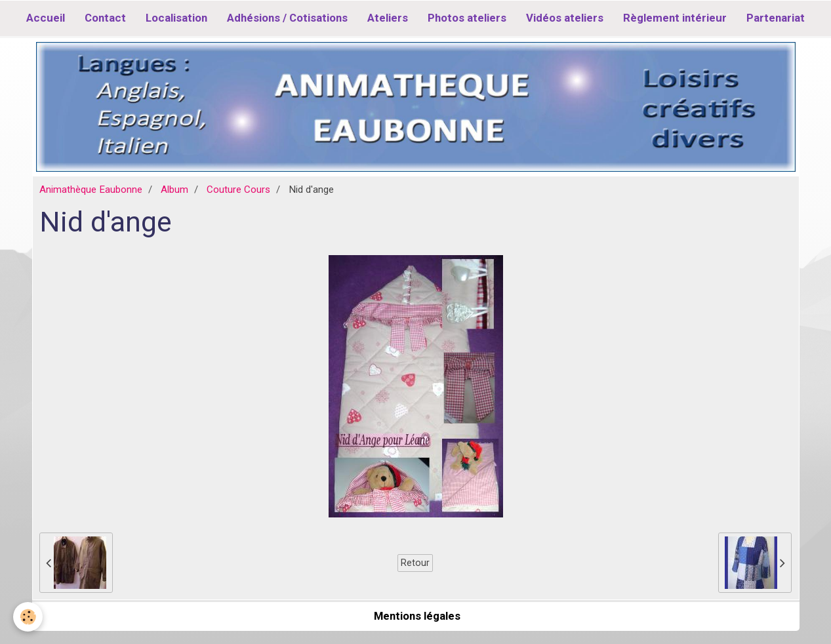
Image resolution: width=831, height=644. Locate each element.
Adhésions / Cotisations (287, 18)
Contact (105, 18)
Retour (415, 563)
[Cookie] (28, 617)
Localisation (176, 18)
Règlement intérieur (675, 18)
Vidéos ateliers (565, 18)
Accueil (46, 18)
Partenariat (776, 18)
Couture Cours (238, 190)
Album (174, 190)
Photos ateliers (467, 18)
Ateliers (388, 18)
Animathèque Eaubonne (91, 190)
